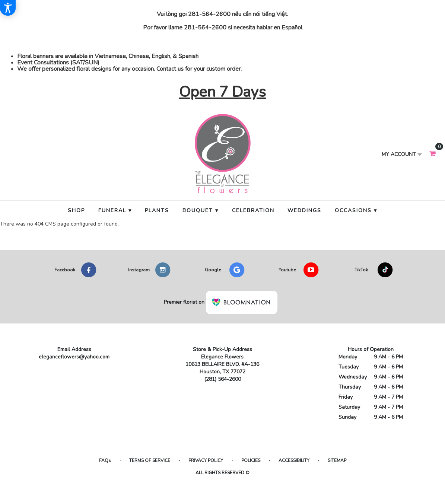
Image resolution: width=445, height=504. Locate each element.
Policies (251, 460)
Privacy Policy (206, 460)
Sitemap (337, 460)
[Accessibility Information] (8, 8)
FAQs (105, 460)
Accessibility (294, 460)
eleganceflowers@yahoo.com (74, 357)
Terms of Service (150, 460)
